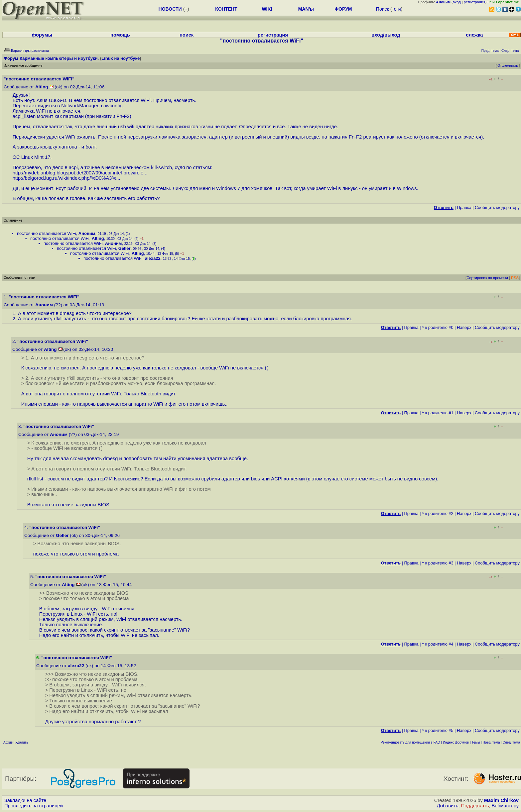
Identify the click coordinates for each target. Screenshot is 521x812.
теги (396, 9)
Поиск (383, 9)
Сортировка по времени (487, 278)
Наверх (464, 327)
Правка (464, 207)
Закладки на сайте (25, 800)
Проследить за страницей (34, 806)
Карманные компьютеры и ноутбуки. (59, 58)
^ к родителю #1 (438, 413)
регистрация (475, 2)
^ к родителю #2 (438, 513)
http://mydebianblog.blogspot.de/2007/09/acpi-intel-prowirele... (80, 173)
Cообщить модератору (497, 207)
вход (457, 2)
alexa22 (153, 258)
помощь (120, 35)
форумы (42, 35)
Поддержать (475, 806)
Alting (42, 87)
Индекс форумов (456, 742)
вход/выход (386, 35)
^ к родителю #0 (438, 327)
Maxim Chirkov (501, 800)
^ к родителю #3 (438, 563)
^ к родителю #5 (438, 730)
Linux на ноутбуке (121, 58)
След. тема (511, 742)
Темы (476, 742)
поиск (187, 35)
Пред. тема (491, 742)
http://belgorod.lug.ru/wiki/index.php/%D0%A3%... (66, 178)
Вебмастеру (505, 806)
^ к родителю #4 (438, 644)
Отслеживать (508, 66)
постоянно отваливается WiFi (47, 233)
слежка (474, 35)
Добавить (448, 806)
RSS (515, 278)
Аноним (87, 233)
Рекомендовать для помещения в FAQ (410, 742)
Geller (125, 248)
